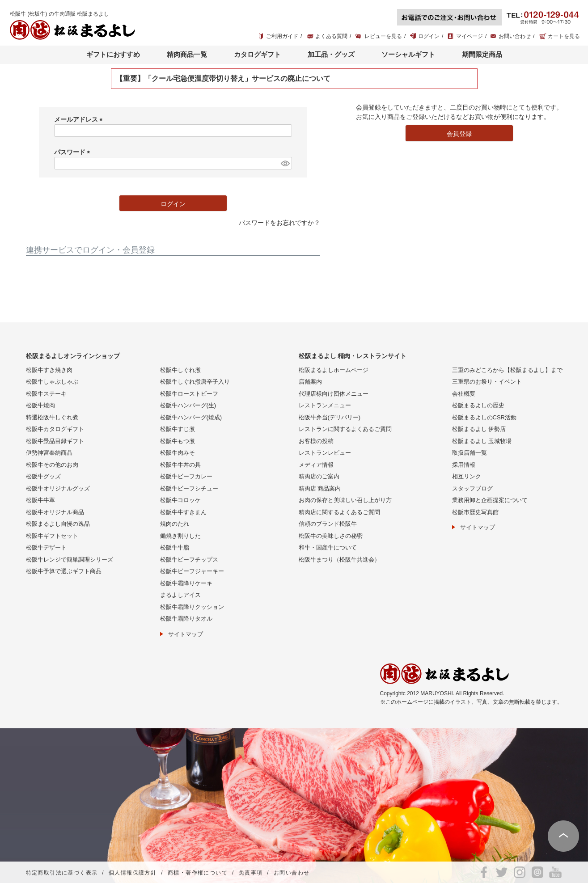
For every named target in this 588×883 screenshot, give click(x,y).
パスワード (74, 152)
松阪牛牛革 (40, 500)
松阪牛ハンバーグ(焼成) (191, 417)
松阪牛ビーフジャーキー (192, 571)
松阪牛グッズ (43, 476)
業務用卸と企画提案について (490, 500)
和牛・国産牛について (328, 547)
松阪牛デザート (46, 547)
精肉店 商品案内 (320, 488)
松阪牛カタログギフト (55, 429)
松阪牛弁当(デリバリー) (330, 417)
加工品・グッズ (331, 54)
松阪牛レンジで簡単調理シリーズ (70, 560)
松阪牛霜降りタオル (186, 619)
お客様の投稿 (316, 441)
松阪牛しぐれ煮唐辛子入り (195, 382)
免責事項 (251, 873)
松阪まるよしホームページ (334, 370)
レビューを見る (383, 36)
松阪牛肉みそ (178, 453)
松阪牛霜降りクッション (192, 607)
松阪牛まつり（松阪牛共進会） (339, 560)
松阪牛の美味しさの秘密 (331, 536)
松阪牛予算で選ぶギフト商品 (64, 571)
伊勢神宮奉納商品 (49, 453)
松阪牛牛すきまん (183, 512)
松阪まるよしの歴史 (478, 405)
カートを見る (564, 36)
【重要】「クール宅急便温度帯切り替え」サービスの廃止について (223, 78)
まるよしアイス (180, 595)
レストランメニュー (325, 405)
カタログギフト (257, 54)
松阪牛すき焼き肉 (49, 370)
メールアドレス (80, 119)
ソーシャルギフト (408, 54)
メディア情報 (316, 465)
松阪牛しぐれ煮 (180, 370)
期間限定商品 (482, 54)
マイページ (470, 36)
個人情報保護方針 (133, 873)
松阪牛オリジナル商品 (55, 512)
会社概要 (464, 394)
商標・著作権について (198, 873)
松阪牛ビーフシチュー (189, 488)
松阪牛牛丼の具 (180, 465)
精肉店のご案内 (319, 476)
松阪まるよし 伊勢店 (479, 429)
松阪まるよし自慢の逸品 (58, 524)
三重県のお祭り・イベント (487, 382)
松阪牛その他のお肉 (52, 465)
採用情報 (464, 465)
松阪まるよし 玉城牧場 (482, 441)
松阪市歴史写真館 (475, 512)
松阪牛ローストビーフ (189, 394)
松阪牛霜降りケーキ (186, 583)
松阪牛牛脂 (175, 547)
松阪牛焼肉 (40, 405)
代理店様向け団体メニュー (334, 394)
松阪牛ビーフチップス (189, 560)
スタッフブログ (472, 488)
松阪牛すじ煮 (178, 429)
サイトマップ (186, 634)
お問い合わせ (515, 36)
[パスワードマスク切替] (285, 163)
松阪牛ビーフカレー (186, 476)
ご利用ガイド (282, 36)
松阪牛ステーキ (46, 394)
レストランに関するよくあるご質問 (345, 429)
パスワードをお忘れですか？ (279, 223)
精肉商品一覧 (187, 54)
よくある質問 (331, 36)
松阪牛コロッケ (180, 500)
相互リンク (467, 476)
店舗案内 (310, 382)
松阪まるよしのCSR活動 (484, 417)
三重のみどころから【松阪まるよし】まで (507, 370)
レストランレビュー (325, 453)
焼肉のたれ (175, 524)
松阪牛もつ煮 (178, 441)
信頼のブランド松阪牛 (328, 524)
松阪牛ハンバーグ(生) (188, 405)
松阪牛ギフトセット (52, 536)
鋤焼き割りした (180, 536)
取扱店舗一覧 (470, 453)
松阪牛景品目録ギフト (55, 441)
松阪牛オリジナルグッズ (58, 488)
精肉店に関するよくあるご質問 (339, 512)
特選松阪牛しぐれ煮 (52, 417)
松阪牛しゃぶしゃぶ (52, 382)
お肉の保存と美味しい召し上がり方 (345, 500)
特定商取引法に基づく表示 (62, 873)
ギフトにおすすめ (113, 54)
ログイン (429, 36)
